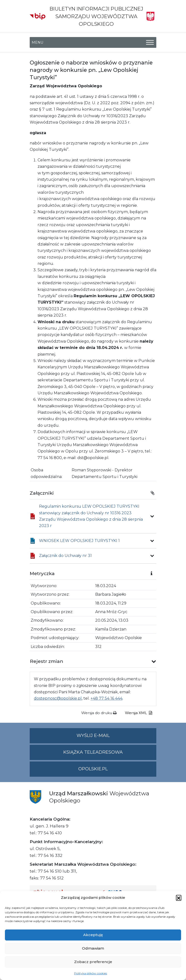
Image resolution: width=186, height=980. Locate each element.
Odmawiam (93, 948)
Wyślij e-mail (117, 738)
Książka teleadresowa (93, 752)
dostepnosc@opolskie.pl (58, 698)
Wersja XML (139, 713)
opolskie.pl (93, 769)
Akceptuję (93, 935)
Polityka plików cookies (91, 973)
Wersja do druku (99, 713)
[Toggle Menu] (150, 42)
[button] (179, 898)
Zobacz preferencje (93, 962)
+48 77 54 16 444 (106, 698)
